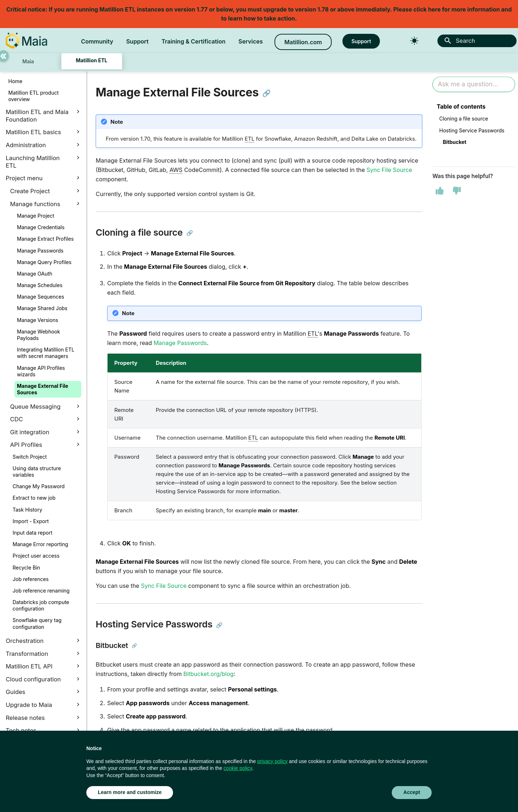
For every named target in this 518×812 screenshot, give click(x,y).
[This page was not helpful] (457, 191)
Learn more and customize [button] (130, 792)
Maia (28, 61)
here (434, 9)
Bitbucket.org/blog (209, 674)
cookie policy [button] (238, 768)
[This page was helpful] (440, 191)
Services (251, 41)
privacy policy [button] (272, 761)
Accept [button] (412, 792)
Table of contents (461, 106)
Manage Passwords (180, 343)
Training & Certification (194, 41)
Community (97, 41)
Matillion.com (303, 42)
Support (137, 41)
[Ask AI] (474, 84)
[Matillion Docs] (26, 41)
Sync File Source (389, 170)
